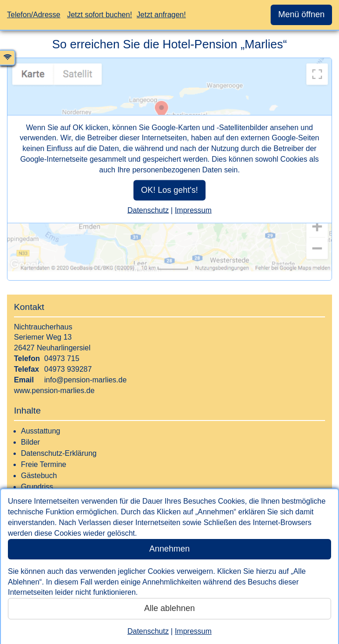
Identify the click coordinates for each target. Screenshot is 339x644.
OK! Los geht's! (169, 190)
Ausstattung (41, 431)
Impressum (193, 631)
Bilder (30, 442)
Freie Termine (44, 464)
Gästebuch (39, 476)
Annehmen (169, 549)
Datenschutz (148, 631)
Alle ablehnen (169, 608)
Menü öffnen (301, 14)
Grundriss (37, 487)
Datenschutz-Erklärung (59, 453)
